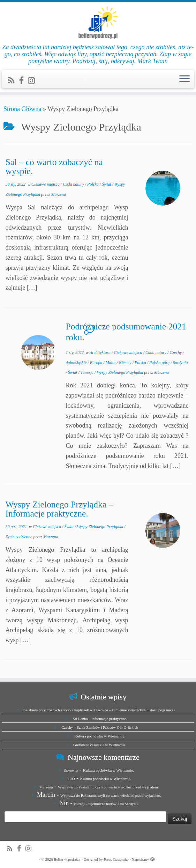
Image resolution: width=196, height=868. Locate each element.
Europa (97, 363)
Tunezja (88, 372)
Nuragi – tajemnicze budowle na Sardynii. (106, 804)
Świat (107, 184)
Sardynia (180, 363)
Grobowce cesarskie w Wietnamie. (100, 745)
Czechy (176, 353)
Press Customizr (116, 859)
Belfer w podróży (67, 859)
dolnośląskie (77, 363)
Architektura (101, 353)
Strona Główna (22, 109)
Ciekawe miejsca (46, 184)
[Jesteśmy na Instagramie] (34, 81)
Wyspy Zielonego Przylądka (120, 372)
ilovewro (71, 770)
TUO (71, 779)
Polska (93, 184)
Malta (111, 363)
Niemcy (126, 363)
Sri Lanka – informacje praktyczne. (100, 719)
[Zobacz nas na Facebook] (23, 81)
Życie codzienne (19, 537)
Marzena (58, 194)
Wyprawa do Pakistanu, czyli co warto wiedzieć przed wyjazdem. (108, 787)
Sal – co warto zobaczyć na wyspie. (54, 167)
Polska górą (160, 363)
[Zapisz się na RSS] (13, 81)
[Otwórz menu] (184, 79)
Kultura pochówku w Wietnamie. (100, 736)
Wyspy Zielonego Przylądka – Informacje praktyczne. (59, 509)
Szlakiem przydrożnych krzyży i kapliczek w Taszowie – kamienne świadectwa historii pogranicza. (100, 710)
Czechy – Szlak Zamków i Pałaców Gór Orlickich (100, 727)
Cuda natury (74, 184)
